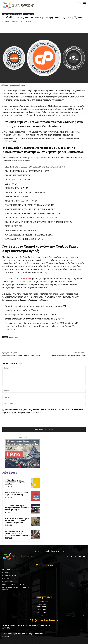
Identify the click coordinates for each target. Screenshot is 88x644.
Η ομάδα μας (8, 581)
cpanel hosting (14, 337)
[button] (79, 3)
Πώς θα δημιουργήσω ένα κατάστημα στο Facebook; (69, 355)
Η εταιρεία (6, 578)
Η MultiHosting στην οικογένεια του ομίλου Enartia (15, 482)
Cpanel (43, 158)
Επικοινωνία (7, 590)
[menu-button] (84, 3)
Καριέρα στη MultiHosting (13, 584)
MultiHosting (8, 14)
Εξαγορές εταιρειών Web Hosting (16, 587)
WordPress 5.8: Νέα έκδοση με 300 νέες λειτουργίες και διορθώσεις (17, 533)
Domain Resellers (10, 576)
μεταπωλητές (25, 278)
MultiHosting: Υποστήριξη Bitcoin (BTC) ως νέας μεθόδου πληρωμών (17, 520)
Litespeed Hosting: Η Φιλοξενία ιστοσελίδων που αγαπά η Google (17, 508)
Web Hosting (28, 14)
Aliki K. (7, 21)
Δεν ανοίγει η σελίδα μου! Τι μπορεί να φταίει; (16, 494)
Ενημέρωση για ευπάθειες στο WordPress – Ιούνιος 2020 (21, 355)
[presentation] (20, 421)
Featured (18, 14)
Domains (6, 573)
